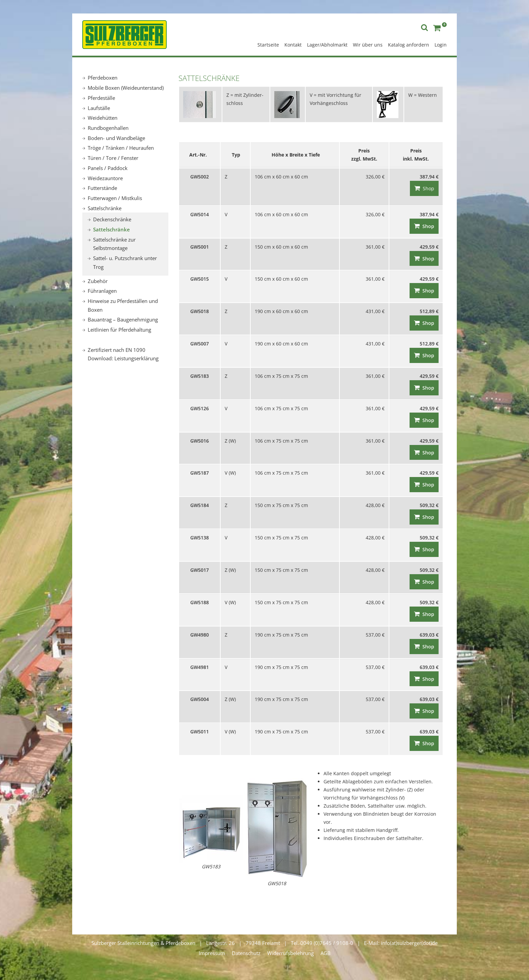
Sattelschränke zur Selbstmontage (114, 244)
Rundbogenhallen (108, 128)
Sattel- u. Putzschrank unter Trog (125, 262)
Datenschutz (246, 953)
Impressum (212, 953)
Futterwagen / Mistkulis (115, 198)
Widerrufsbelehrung (290, 953)
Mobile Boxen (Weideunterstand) (126, 88)
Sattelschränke (105, 208)
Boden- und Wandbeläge (116, 138)
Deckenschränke (112, 219)
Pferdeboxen (103, 78)
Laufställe (99, 108)
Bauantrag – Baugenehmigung (123, 319)
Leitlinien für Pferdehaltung (119, 330)
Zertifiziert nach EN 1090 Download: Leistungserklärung (123, 354)
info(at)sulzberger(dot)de (409, 943)
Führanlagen (102, 291)
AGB (326, 953)
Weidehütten (103, 118)
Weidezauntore (105, 178)
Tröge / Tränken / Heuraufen (121, 148)
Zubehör (98, 281)
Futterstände (102, 188)
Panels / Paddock (108, 168)
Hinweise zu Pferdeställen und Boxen (123, 305)
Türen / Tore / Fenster (113, 158)
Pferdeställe (101, 98)
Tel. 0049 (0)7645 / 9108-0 (322, 943)
